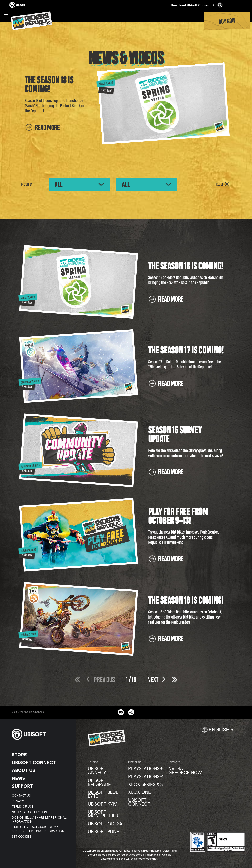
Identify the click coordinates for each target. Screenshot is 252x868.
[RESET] (223, 184)
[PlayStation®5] (146, 768)
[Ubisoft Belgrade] (106, 782)
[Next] (151, 680)
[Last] (173, 679)
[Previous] (105, 680)
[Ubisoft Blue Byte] (106, 794)
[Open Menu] (6, 16)
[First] (79, 679)
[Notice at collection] (40, 812)
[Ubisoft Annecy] (106, 770)
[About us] (40, 770)
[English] (218, 731)
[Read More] (42, 130)
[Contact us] (40, 795)
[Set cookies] (22, 836)
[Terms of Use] (40, 806)
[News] (40, 778)
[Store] (40, 755)
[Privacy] (40, 801)
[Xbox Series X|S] (146, 784)
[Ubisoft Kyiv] (106, 804)
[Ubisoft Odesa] (106, 824)
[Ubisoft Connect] (40, 762)
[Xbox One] (146, 792)
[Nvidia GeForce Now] (187, 770)
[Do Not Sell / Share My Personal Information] (40, 819)
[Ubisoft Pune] (106, 831)
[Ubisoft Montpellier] (106, 814)
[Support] (40, 786)
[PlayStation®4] (146, 776)
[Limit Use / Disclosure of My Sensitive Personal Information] (40, 829)
